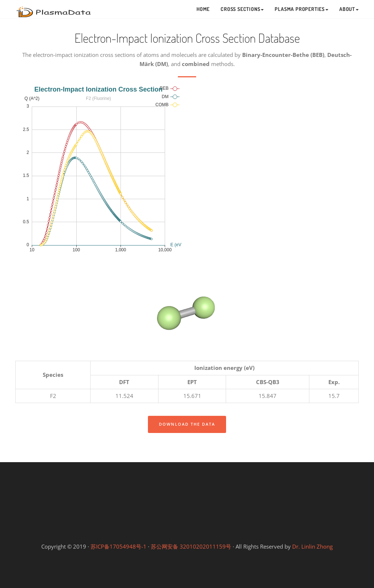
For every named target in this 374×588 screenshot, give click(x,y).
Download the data (187, 424)
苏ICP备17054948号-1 (119, 546)
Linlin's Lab (187, 503)
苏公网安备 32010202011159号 (191, 546)
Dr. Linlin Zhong (312, 546)
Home (203, 9)
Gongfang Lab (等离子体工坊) (251, 528)
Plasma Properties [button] (302, 9)
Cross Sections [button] (242, 9)
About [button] (349, 9)
